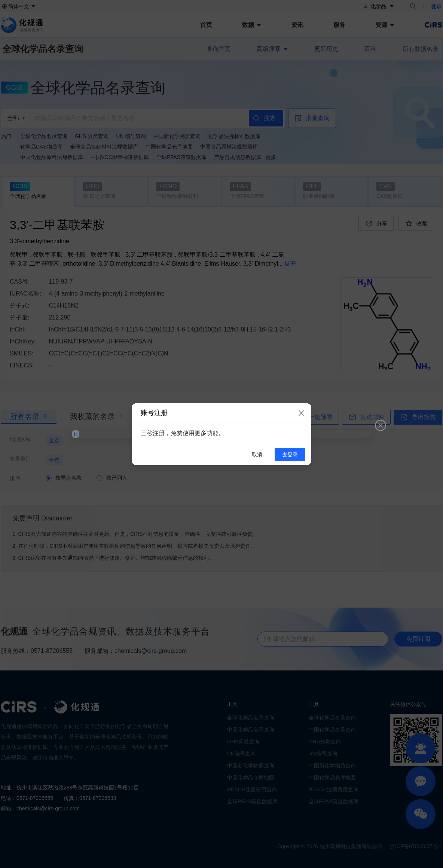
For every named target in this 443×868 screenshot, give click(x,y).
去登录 (290, 455)
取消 (257, 455)
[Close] (301, 413)
